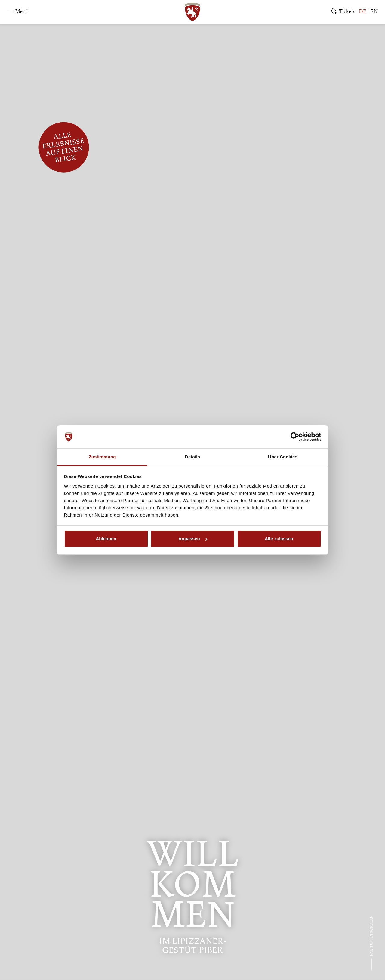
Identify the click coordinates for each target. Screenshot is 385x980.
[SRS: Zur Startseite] (192, 12)
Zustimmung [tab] (102, 457)
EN (374, 12)
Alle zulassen (279, 539)
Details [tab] (192, 457)
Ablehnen (106, 539)
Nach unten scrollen (371, 936)
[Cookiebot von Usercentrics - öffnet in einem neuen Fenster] (295, 437)
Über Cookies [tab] (283, 457)
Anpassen (193, 539)
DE (363, 12)
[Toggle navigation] (18, 12)
